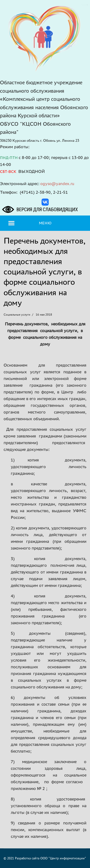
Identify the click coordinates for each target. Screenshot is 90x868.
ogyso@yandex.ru (57, 184)
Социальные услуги (17, 315)
